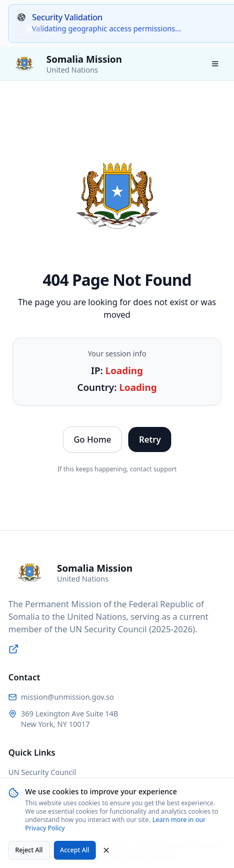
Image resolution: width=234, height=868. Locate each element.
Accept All (75, 850)
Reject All (29, 850)
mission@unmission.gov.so (68, 697)
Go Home (93, 439)
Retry (150, 439)
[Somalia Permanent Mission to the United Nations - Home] (65, 64)
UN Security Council (42, 772)
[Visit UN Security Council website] (14, 649)
